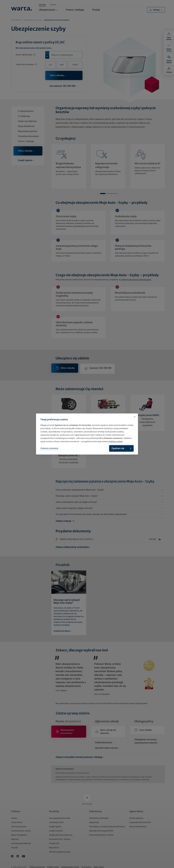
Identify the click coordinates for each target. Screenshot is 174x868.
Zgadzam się (119, 448)
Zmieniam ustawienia (49, 448)
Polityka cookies (116, 441)
